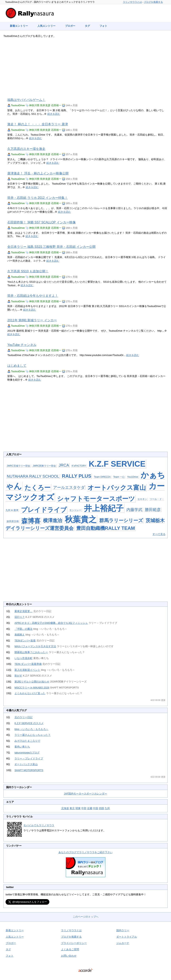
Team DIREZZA (102, 477)
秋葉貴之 (81, 519)
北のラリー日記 (23, 717)
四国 (101, 808)
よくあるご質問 (70, 949)
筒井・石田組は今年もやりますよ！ (33, 296)
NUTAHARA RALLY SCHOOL (33, 476)
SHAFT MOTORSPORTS (29, 770)
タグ (87, 26)
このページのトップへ (86, 917)
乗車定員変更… (23, 611)
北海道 (65, 808)
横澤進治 (53, 520)
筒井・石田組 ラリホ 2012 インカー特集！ (38, 198)
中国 (96, 808)
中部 (84, 808)
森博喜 (31, 521)
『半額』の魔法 (23, 629)
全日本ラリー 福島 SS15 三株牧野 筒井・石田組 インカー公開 (51, 247)
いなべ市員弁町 (23, 658)
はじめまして (17, 366)
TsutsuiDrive (18, 105)
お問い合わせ (69, 956)
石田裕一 (56, 105)
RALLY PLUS (76, 476)
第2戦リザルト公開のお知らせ (32, 682)
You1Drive (133, 477)
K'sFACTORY (79, 466)
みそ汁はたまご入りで (27, 741)
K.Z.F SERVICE (117, 464)
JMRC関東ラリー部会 (44, 466)
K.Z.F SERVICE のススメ (29, 723)
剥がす (18, 676)
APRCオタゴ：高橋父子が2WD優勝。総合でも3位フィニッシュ (51, 623)
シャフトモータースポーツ (96, 499)
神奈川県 (34, 105)
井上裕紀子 (104, 508)
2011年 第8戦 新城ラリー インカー (32, 320)
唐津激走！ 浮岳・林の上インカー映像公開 (38, 173)
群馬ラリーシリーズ (121, 520)
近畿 (90, 808)
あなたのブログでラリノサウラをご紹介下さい (85, 852)
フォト (103, 26)
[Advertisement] (86, 68)
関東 (78, 808)
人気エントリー (46, 26)
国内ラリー (123, 930)
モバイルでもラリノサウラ (39, 825)
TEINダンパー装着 (25, 641)
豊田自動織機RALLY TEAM (106, 528)
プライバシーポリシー (74, 943)
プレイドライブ (44, 510)
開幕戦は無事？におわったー (31, 652)
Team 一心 (119, 477)
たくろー (38, 488)
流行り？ (20, 617)
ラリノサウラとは (132, 2)
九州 (107, 808)
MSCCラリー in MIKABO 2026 (32, 688)
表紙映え (20, 635)
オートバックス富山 (117, 488)
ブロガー (70, 26)
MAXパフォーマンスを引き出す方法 (35, 646)
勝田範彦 (153, 510)
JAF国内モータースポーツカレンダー (86, 794)
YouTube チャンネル (22, 345)
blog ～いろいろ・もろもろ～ (31, 729)
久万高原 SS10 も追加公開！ (28, 271)
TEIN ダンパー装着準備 (28, 664)
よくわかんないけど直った (30, 693)
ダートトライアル (127, 937)
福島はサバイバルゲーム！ (26, 100)
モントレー (75, 510)
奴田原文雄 (13, 521)
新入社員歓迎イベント (27, 670)
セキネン (142, 499)
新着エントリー (19, 26)
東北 (72, 808)
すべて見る (159, 534)
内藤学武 (134, 510)
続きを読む (54, 114)
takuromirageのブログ (27, 753)
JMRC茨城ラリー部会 (18, 466)
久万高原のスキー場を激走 (26, 149)
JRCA (64, 465)
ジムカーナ (123, 943)
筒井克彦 (45, 105)
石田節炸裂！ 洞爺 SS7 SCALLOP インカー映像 (41, 222)
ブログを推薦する (153, 2)
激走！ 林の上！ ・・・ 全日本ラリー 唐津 (38, 124)
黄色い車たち (22, 747)
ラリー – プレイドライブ (29, 758)
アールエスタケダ (69, 487)
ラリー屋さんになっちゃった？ (32, 735)
